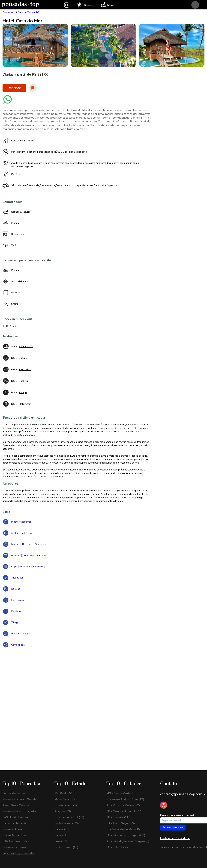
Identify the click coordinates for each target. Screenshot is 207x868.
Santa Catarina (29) (67, 823)
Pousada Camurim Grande (19, 799)
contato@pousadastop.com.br (183, 794)
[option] (35, 45)
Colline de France (14, 793)
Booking (16, 589)
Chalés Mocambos (14, 835)
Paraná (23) (62, 829)
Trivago (15, 622)
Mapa (107, 5)
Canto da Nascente (15, 823)
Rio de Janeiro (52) (66, 805)
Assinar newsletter (173, 827)
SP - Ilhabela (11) (118, 817)
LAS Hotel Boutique (16, 817)
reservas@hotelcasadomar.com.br (30, 555)
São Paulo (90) (64, 793)
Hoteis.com (17, 600)
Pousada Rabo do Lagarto (19, 811)
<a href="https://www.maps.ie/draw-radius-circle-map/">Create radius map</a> (104, 696)
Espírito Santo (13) (66, 847)
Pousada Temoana (14, 847)
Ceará (6, 12)
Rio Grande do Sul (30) (69, 817)
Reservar (14, 88)
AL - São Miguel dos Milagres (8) (128, 841)
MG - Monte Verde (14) (121, 793)
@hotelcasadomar (21, 522)
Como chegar (18, 645)
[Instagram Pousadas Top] (164, 805)
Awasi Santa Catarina (16, 805)
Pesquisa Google (21, 634)
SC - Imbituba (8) (118, 847)
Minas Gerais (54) (66, 799)
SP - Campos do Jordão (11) (124, 811)
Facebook (17, 611)
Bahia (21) (61, 835)
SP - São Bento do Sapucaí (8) (126, 835)
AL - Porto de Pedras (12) (123, 805)
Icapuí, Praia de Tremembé (25, 12)
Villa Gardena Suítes (16, 841)
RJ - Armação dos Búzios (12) (125, 799)
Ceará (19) (61, 841)
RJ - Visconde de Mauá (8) (123, 829)
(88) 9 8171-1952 (22, 533)
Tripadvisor (17, 578)
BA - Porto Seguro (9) (121, 823)
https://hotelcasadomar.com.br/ (28, 567)
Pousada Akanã (12, 829)
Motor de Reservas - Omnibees (29, 544)
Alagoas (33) (63, 811)
